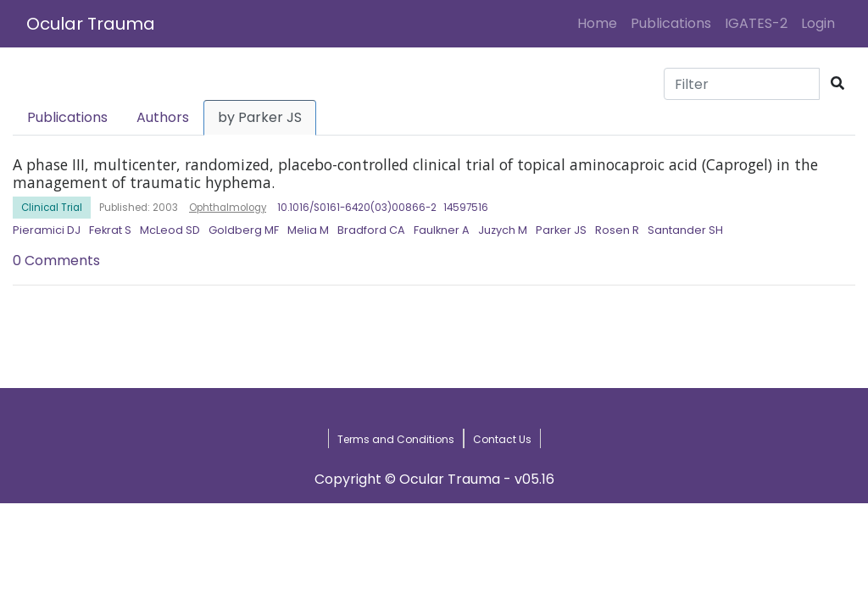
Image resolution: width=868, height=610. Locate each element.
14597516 (466, 208)
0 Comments (56, 261)
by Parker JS (260, 117)
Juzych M (503, 230)
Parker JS (561, 230)
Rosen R (617, 230)
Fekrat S (110, 230)
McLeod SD (170, 230)
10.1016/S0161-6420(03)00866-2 (357, 208)
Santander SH (685, 230)
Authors (163, 117)
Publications (671, 23)
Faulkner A (442, 230)
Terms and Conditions (396, 439)
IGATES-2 (756, 23)
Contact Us (502, 439)
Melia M (308, 230)
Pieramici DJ (47, 230)
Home (601, 23)
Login (821, 23)
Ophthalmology (228, 208)
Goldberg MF (244, 230)
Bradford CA (371, 230)
